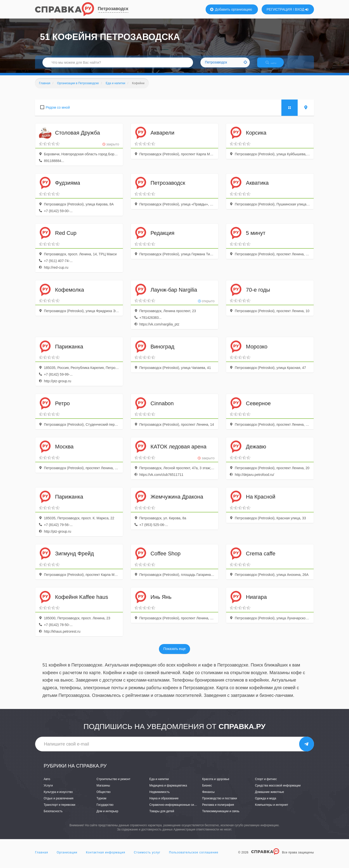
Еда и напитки (159, 783)
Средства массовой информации (278, 790)
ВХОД (302, 9)
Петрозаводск (113, 9)
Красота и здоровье (216, 783)
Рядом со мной (58, 112)
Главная (42, 857)
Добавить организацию (231, 9)
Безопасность (53, 816)
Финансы (208, 796)
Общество (104, 796)
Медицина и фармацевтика (168, 790)
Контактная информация (106, 857)
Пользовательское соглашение (194, 857)
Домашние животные (270, 796)
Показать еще (174, 653)
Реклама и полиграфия (218, 809)
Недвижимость (160, 796)
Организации (67, 857)
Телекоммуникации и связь (221, 816)
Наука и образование (164, 803)
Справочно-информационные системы (176, 809)
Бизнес (207, 790)
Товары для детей (162, 816)
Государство (105, 809)
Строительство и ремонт (113, 783)
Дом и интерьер (107, 816)
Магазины (103, 790)
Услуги (48, 790)
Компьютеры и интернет (272, 809)
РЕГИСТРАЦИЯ (279, 9)
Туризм (101, 803)
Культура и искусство (58, 796)
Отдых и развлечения (58, 803)
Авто (47, 783)
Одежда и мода (266, 803)
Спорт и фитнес (266, 783)
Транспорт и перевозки (59, 809)
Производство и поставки (220, 803)
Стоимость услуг (147, 857)
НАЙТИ (274, 65)
